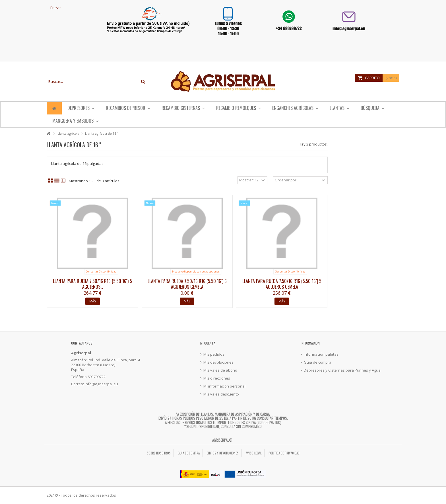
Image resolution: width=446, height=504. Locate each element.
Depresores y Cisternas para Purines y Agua (342, 370)
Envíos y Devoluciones (223, 453)
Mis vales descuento (221, 394)
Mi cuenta (208, 343)
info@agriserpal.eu (101, 384)
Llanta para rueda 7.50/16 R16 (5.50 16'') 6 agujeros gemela (187, 284)
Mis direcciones (217, 378)
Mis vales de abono (220, 370)
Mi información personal (224, 386)
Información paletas (321, 354)
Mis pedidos (214, 354)
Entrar (55, 8)
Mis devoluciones (218, 362)
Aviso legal (254, 453)
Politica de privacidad (284, 453)
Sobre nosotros (159, 453)
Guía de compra (318, 362)
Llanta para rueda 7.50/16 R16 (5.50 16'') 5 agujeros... (92, 284)
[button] (239, 108)
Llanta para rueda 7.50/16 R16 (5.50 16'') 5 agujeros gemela (282, 284)
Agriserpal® (222, 440)
